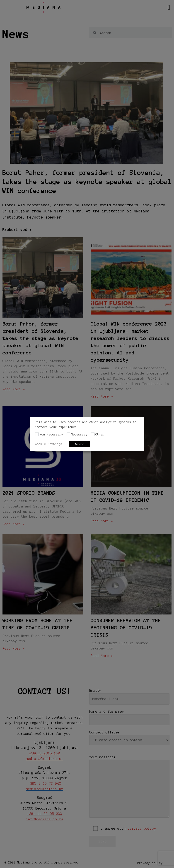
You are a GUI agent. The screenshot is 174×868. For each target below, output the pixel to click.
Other (100, 434)
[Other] (93, 434)
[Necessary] (68, 434)
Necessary (79, 434)
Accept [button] (80, 444)
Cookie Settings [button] (49, 444)
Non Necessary (51, 434)
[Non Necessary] (37, 434)
